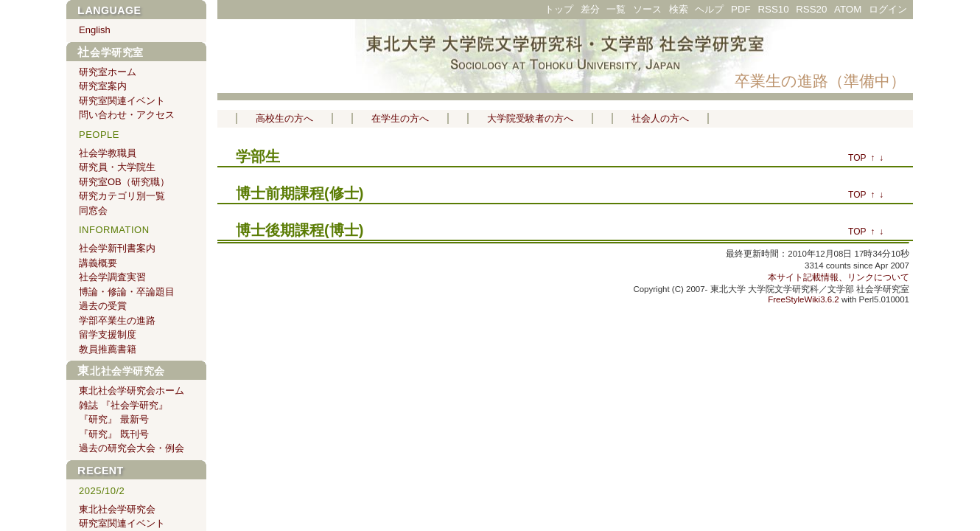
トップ (559, 9)
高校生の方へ (284, 118)
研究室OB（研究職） (124, 182)
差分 (590, 9)
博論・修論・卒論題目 (127, 292)
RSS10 (773, 9)
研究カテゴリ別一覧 (122, 196)
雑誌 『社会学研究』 (123, 405)
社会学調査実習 (112, 277)
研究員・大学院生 (117, 167)
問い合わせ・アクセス (127, 115)
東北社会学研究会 (121, 371)
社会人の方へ (660, 118)
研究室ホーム (108, 72)
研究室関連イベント (122, 101)
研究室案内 (103, 86)
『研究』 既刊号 (114, 434)
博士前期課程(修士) (300, 193)
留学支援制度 (108, 334)
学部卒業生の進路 (117, 320)
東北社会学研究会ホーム (132, 391)
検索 (679, 9)
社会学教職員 (108, 153)
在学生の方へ (400, 118)
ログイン (888, 9)
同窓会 (93, 211)
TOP (857, 158)
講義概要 (98, 263)
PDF (741, 9)
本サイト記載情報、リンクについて (839, 277)
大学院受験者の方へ (530, 118)
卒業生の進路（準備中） (820, 81)
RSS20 (811, 9)
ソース (647, 9)
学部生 (258, 156)
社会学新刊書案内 (117, 248)
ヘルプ (709, 9)
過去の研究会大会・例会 (132, 448)
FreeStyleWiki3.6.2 (804, 299)
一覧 (616, 9)
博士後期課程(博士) (300, 230)
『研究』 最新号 (114, 419)
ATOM (848, 9)
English (95, 30)
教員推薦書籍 (108, 349)
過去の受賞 (103, 306)
